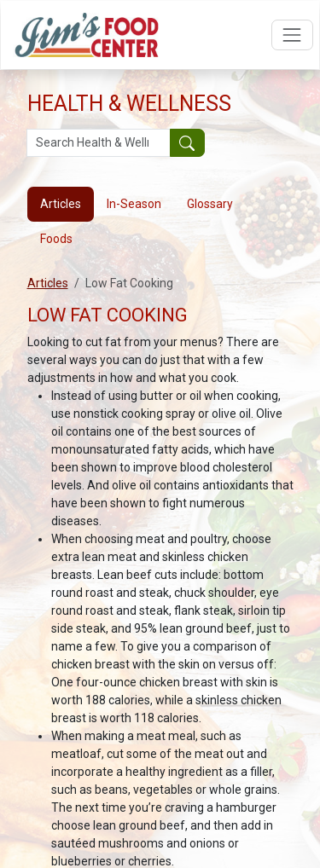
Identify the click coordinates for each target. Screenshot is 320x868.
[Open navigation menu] (292, 35)
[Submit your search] (187, 143)
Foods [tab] (56, 239)
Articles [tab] (61, 204)
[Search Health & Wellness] (99, 143)
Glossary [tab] (210, 204)
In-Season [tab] (134, 204)
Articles (48, 283)
